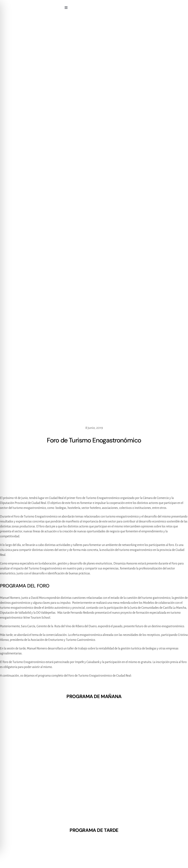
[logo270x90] (30, 5)
